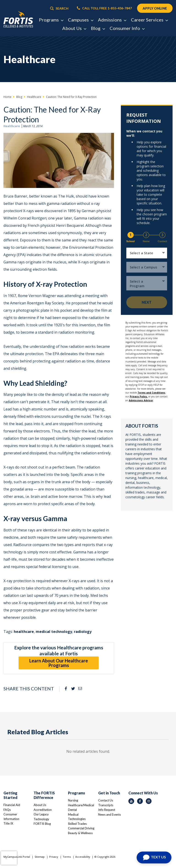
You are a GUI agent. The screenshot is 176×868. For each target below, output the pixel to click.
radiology (83, 632)
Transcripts (106, 805)
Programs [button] (51, 20)
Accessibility (83, 857)
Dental (72, 810)
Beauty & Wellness (80, 833)
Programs (77, 793)
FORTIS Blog (42, 824)
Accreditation (43, 810)
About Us (40, 805)
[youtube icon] (131, 801)
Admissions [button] (112, 20)
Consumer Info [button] (127, 28)
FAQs (7, 810)
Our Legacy (41, 814)
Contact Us (106, 800)
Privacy (54, 857)
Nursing (73, 800)
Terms (67, 857)
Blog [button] (98, 28)
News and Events (110, 814)
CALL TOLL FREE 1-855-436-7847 (104, 8)
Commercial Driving (81, 828)
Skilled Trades (77, 824)
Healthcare (12, 126)
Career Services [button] (149, 20)
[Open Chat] (154, 857)
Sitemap (40, 857)
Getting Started (10, 795)
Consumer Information (11, 817)
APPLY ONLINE (155, 8)
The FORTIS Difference (44, 795)
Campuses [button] (81, 20)
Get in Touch (109, 793)
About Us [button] (74, 28)
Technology (41, 819)
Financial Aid (12, 805)
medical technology (54, 632)
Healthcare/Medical (81, 805)
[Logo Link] (18, 19)
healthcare (24, 632)
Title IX (8, 823)
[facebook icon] (140, 801)
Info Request (107, 810)
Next (147, 302)
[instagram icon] (149, 801)
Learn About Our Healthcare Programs (59, 663)
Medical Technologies (77, 817)
